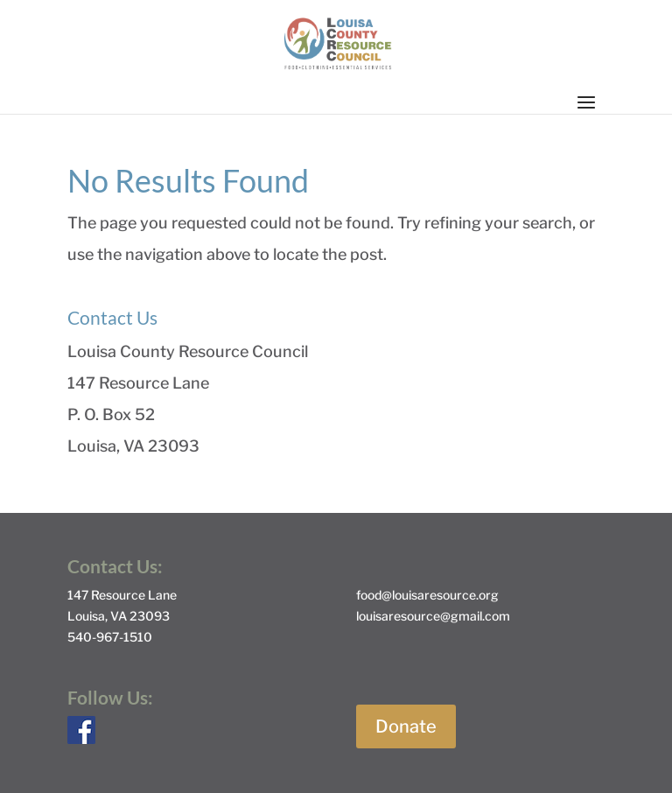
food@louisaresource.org (427, 595)
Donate (406, 726)
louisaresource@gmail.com (433, 616)
